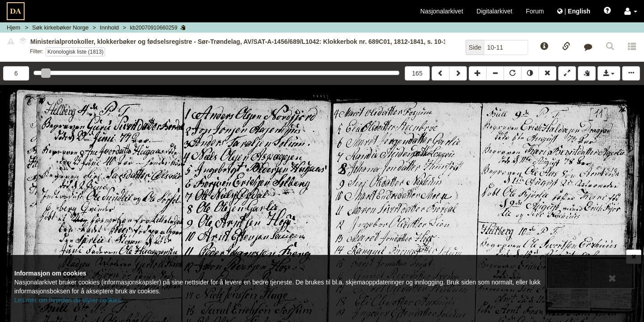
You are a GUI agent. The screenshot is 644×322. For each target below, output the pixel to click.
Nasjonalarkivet (442, 11)
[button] (631, 11)
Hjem (13, 28)
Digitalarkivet (495, 11)
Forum (535, 11)
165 (417, 73)
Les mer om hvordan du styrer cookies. (68, 300)
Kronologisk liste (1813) (75, 52)
